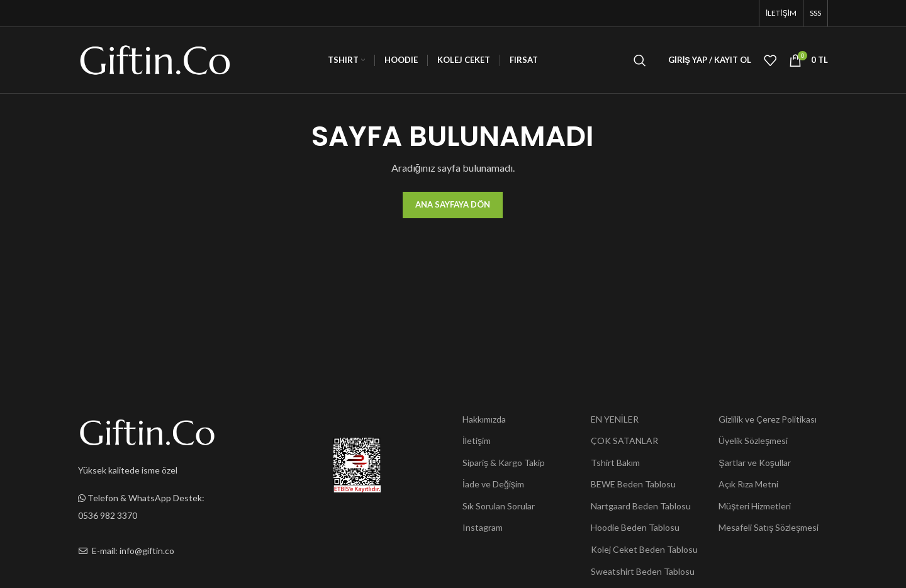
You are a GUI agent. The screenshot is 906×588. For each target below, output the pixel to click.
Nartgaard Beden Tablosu (641, 506)
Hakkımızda (484, 419)
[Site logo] (155, 59)
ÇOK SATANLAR (624, 441)
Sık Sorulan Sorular (499, 506)
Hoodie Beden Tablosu (635, 527)
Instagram (483, 527)
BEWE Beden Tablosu (633, 484)
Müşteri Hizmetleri (755, 506)
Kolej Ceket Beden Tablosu (644, 549)
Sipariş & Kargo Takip (504, 463)
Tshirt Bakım (615, 463)
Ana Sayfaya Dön (453, 204)
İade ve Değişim (493, 484)
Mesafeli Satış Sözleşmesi (769, 527)
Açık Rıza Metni (748, 484)
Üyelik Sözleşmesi (753, 441)
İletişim (477, 441)
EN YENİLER (615, 419)
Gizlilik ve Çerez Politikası (768, 419)
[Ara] (640, 60)
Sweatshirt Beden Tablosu (643, 571)
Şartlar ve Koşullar (754, 463)
